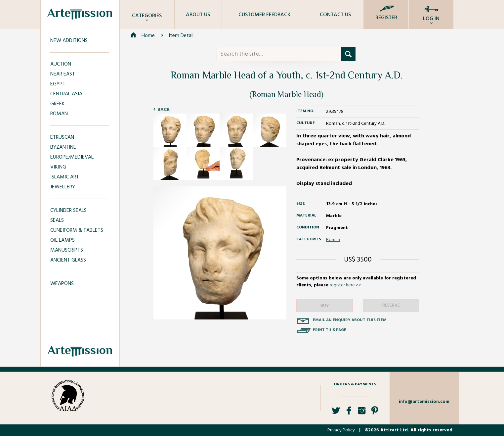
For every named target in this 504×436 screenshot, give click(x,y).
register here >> (345, 285)
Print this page (330, 330)
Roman (333, 240)
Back (164, 110)
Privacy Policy (341, 430)
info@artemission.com (424, 402)
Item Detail (181, 36)
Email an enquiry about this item (350, 320)
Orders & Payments (355, 384)
